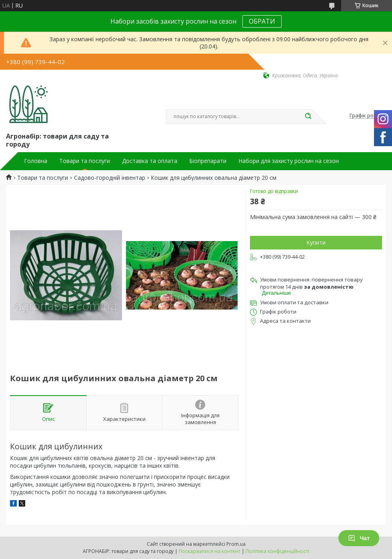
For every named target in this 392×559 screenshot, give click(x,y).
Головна (36, 161)
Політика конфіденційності (277, 551)
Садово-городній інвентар (110, 178)
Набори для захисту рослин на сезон (289, 161)
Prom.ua (236, 544)
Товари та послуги (85, 161)
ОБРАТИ (262, 21)
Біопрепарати (208, 161)
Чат (359, 538)
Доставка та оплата (150, 161)
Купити (316, 242)
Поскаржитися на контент (210, 551)
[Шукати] (308, 117)
